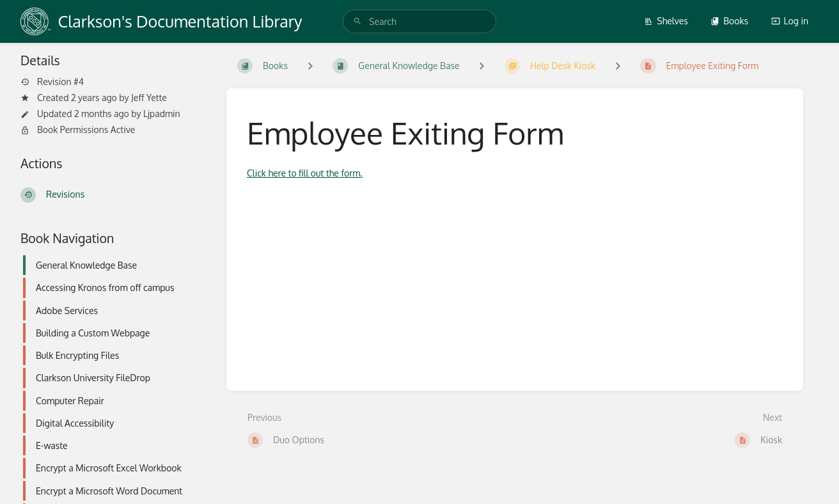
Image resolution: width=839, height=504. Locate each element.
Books (729, 21)
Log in (790, 21)
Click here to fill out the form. (305, 173)
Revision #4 (52, 82)
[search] (419, 21)
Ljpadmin (162, 114)
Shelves (666, 21)
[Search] (357, 21)
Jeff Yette (149, 98)
